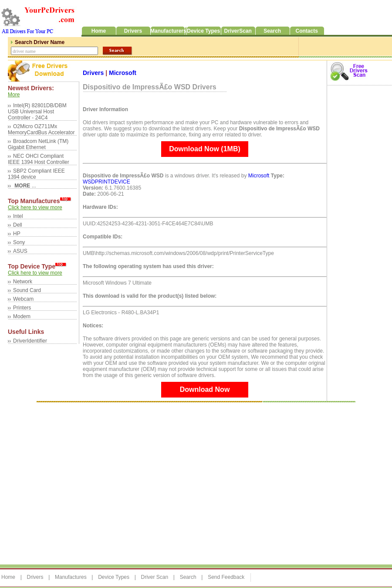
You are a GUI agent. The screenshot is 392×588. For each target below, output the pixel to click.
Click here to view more (35, 207)
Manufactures (71, 577)
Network (23, 282)
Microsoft (123, 73)
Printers (22, 308)
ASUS (20, 251)
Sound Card (27, 290)
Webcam (23, 299)
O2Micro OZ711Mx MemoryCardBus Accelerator (41, 129)
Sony (19, 242)
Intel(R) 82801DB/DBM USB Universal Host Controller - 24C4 (37, 112)
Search (188, 577)
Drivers (94, 73)
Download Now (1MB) (205, 149)
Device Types (114, 577)
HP (17, 234)
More (14, 95)
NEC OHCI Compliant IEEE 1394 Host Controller (39, 159)
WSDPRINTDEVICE (106, 182)
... (25, 186)
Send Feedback (226, 577)
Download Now (205, 389)
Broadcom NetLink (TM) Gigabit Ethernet (38, 144)
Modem (22, 316)
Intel (18, 216)
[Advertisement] (82, 483)
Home (8, 577)
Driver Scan (154, 577)
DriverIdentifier (30, 341)
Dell (18, 225)
